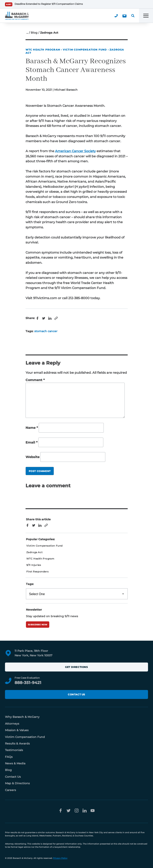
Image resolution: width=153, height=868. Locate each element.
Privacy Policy (60, 858)
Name (32, 428)
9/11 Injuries (34, 565)
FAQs (9, 757)
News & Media (15, 763)
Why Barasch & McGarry (22, 717)
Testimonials (14, 750)
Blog (34, 33)
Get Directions (76, 667)
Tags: (30, 584)
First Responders (38, 572)
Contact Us (76, 694)
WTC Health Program (43, 50)
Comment (35, 380)
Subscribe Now (38, 625)
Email (32, 442)
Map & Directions (17, 783)
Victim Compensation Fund (85, 50)
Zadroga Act (35, 552)
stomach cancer (46, 331)
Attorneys (12, 724)
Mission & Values (17, 730)
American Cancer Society (75, 151)
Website (33, 457)
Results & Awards (17, 743)
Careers (10, 790)
